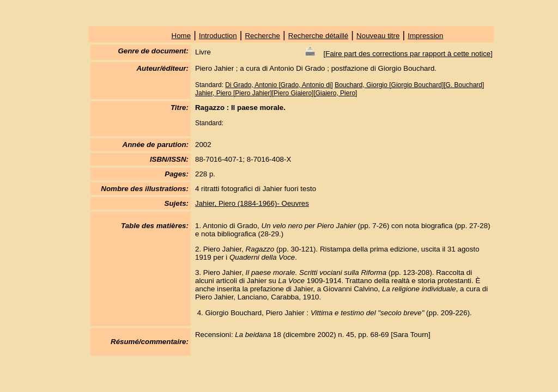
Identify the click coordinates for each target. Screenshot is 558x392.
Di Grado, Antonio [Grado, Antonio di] (279, 85)
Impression (425, 36)
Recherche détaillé (318, 36)
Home (181, 36)
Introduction (218, 36)
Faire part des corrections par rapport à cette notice (408, 54)
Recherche (262, 36)
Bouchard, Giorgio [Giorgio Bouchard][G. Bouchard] (409, 85)
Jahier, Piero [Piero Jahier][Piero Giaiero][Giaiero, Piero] (276, 93)
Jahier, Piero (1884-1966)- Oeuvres (252, 203)
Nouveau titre (378, 36)
